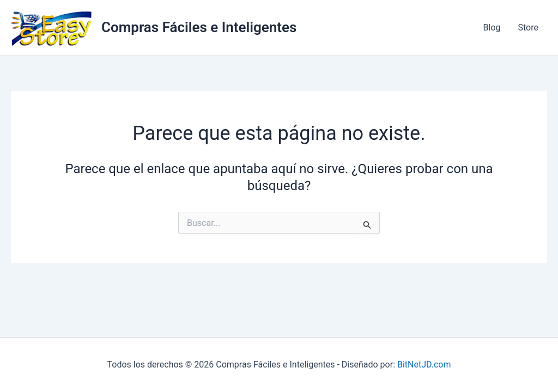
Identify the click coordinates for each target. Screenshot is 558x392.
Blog (492, 27)
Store (528, 27)
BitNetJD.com (424, 365)
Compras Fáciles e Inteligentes (199, 27)
